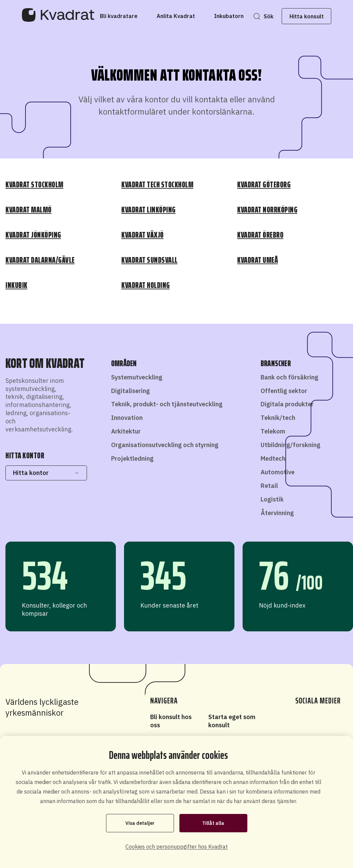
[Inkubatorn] (229, 16)
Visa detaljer (140, 823)
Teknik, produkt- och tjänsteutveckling (167, 404)
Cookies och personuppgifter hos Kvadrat (176, 847)
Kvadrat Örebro (260, 235)
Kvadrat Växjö (143, 235)
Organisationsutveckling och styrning (165, 445)
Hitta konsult (307, 16)
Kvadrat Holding (146, 285)
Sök (269, 16)
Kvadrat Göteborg (264, 185)
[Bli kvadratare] (119, 16)
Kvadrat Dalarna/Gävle (40, 260)
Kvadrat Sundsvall (149, 260)
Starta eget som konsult (232, 721)
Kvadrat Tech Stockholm (157, 185)
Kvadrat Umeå (258, 260)
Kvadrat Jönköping (33, 235)
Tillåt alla (213, 823)
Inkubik (16, 285)
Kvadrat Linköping (148, 210)
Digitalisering (130, 391)
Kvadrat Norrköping (267, 210)
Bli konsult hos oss (171, 721)
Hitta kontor (46, 473)
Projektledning (132, 458)
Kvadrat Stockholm (34, 185)
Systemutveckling (137, 377)
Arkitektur (126, 431)
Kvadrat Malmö (29, 210)
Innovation (127, 418)
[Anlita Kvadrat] (176, 16)
